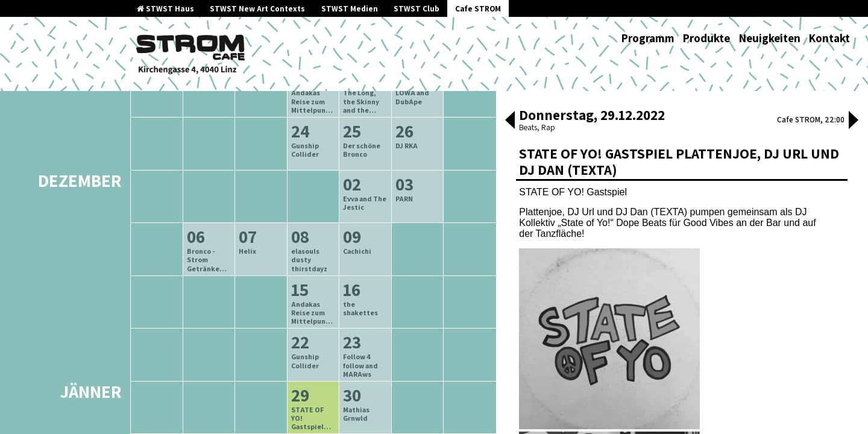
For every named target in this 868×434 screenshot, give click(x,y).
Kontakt (829, 38)
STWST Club (417, 9)
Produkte (706, 38)
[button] (510, 121)
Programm (648, 38)
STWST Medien (350, 9)
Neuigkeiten (769, 38)
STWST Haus (165, 9)
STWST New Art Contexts (257, 9)
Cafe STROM (478, 9)
